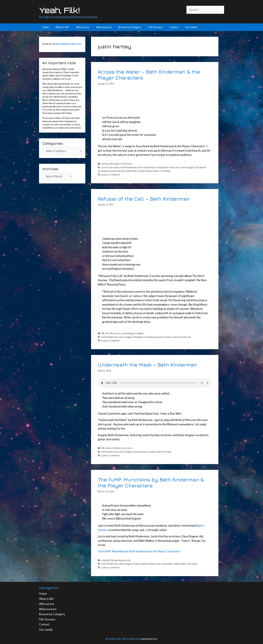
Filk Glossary (155, 27)
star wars (127, 448)
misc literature (113, 333)
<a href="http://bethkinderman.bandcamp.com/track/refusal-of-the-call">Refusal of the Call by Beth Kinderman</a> (155, 222)
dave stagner (188, 167)
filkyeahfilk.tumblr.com (68, 44)
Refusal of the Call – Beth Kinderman (144, 199)
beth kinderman (129, 167)
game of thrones (123, 164)
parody (127, 560)
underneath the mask (160, 452)
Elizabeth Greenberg (145, 337)
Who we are (83, 27)
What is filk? (63, 27)
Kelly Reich (131, 171)
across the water (110, 167)
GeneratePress (149, 639)
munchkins (168, 564)
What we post (104, 27)
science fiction (113, 448)
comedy (105, 560)
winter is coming (161, 171)
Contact (174, 27)
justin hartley (118, 171)
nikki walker (180, 564)
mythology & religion (133, 333)
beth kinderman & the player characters (159, 167)
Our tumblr (191, 27)
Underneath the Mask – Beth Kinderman (147, 365)
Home (46, 27)
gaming (118, 560)
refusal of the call (181, 337)
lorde (158, 564)
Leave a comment (111, 175)
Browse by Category (130, 27)
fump (137, 564)
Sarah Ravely (145, 171)
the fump (192, 564)
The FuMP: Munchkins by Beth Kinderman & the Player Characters (151, 483)
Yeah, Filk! (59, 10)
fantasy (105, 164)
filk (112, 164)
